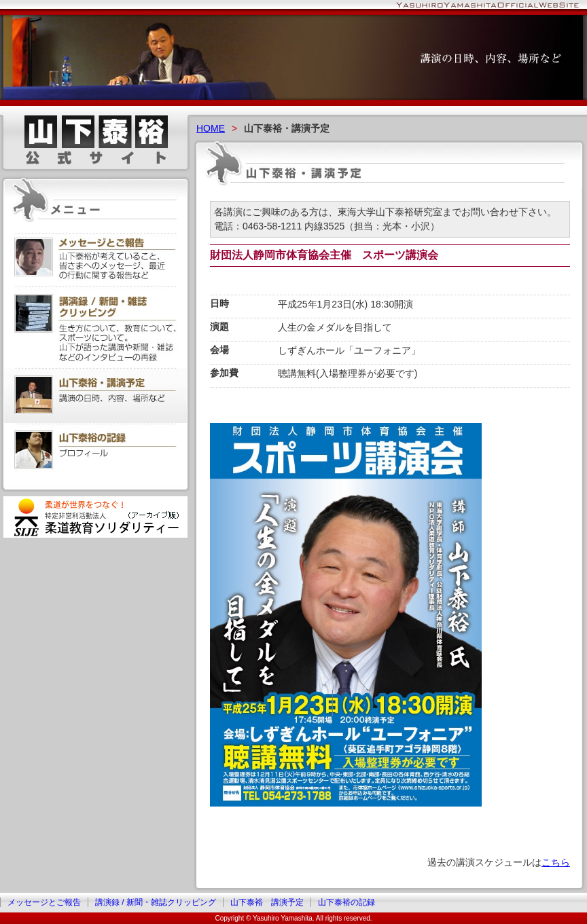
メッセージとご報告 (44, 902)
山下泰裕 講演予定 (267, 902)
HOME (211, 128)
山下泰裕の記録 (346, 902)
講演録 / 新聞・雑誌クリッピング (156, 902)
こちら (556, 862)
